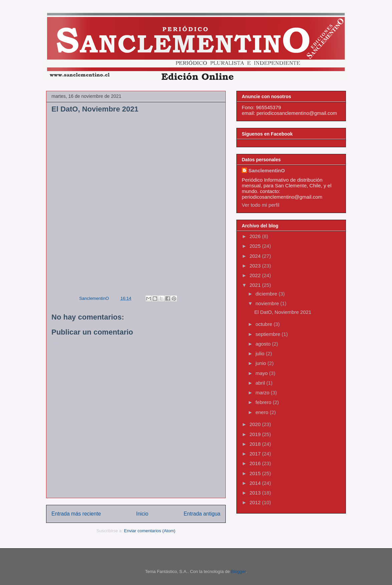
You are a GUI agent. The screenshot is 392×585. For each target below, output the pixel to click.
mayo (262, 373)
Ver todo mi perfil (261, 205)
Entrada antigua (202, 514)
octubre (264, 324)
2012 (256, 502)
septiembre (268, 334)
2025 (256, 246)
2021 (256, 285)
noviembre (268, 303)
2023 (256, 266)
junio (261, 363)
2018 (256, 444)
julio (261, 353)
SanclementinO (267, 170)
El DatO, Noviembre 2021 (283, 312)
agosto (264, 344)
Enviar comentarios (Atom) (150, 531)
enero (263, 412)
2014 (256, 483)
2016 (256, 463)
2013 (256, 493)
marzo (263, 393)
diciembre (267, 294)
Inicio (142, 514)
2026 (256, 236)
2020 (256, 424)
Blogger (238, 571)
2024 (256, 256)
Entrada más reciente (76, 514)
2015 (256, 473)
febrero (264, 402)
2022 (256, 275)
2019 (256, 434)
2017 (256, 454)
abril (261, 383)
